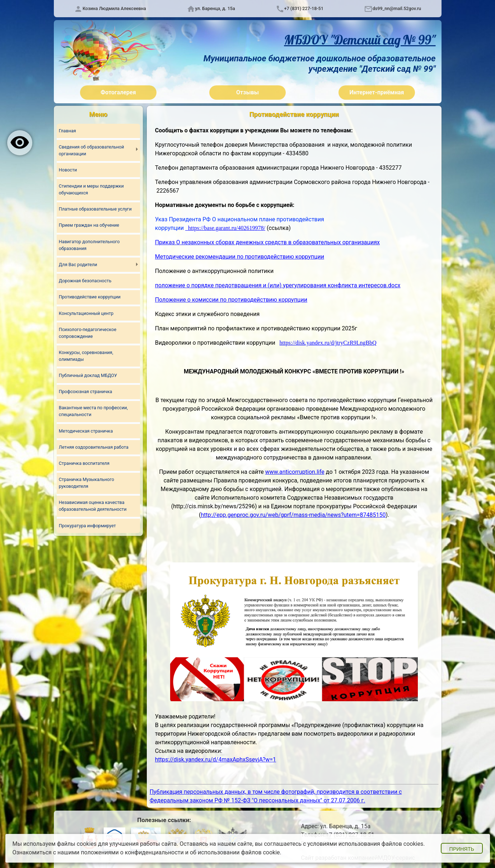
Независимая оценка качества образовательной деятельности (93, 506)
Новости (68, 170)
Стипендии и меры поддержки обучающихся (91, 189)
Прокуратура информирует (87, 526)
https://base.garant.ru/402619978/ (227, 228)
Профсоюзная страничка (86, 392)
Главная (67, 131)
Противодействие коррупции (90, 297)
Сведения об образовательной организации (92, 150)
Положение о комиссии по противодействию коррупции (231, 300)
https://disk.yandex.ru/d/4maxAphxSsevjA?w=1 (216, 759)
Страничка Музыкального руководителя (87, 483)
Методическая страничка (86, 431)
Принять (462, 849)
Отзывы (247, 92)
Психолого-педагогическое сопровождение (88, 333)
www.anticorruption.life (295, 472)
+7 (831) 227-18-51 (304, 8)
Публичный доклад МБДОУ (88, 375)
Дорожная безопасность (85, 281)
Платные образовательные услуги (95, 209)
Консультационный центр (86, 313)
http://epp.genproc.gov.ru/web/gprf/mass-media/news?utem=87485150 (293, 515)
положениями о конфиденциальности (132, 852)
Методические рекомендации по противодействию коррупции (240, 257)
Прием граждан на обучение (89, 225)
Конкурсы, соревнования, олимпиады (86, 356)
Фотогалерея (118, 92)
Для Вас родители (78, 265)
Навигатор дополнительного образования (89, 245)
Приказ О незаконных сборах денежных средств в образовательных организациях (267, 242)
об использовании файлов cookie (235, 852)
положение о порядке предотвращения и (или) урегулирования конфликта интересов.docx (278, 285)
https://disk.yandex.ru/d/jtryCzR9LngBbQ (328, 343)
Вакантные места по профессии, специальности (93, 411)
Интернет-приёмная (377, 92)
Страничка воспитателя (84, 463)
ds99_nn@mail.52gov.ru (397, 8)
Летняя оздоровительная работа (94, 447)
